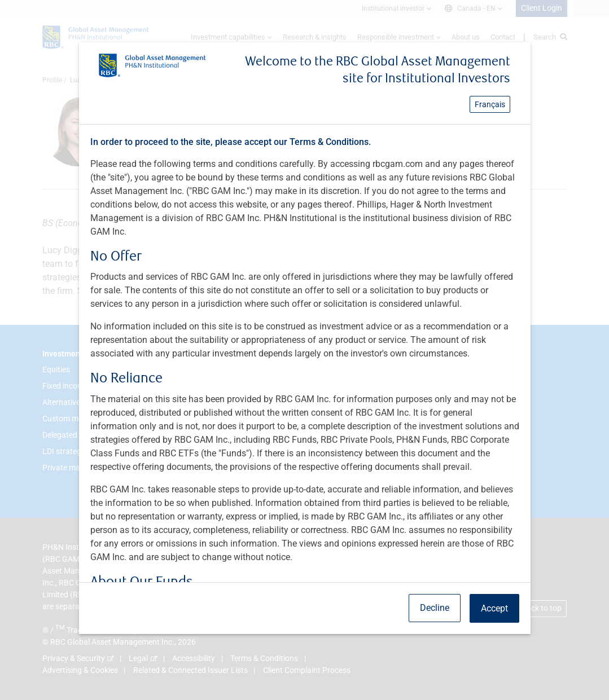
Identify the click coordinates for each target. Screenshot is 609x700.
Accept (494, 608)
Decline (435, 608)
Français (490, 104)
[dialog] (304, 350)
